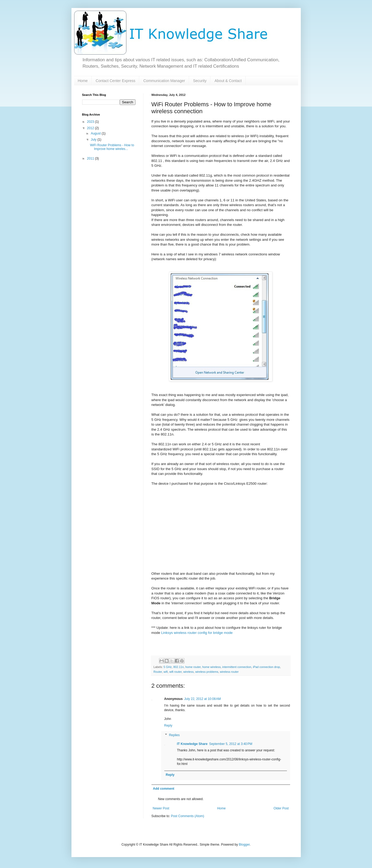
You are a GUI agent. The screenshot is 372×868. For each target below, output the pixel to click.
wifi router (175, 672)
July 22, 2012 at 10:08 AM (203, 699)
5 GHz (168, 667)
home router (193, 667)
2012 (91, 128)
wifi (166, 672)
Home (83, 81)
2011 (91, 158)
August (96, 133)
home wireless (212, 667)
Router (158, 672)
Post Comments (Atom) (188, 816)
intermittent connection (237, 667)
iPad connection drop (266, 667)
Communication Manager (164, 81)
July (94, 140)
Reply (168, 726)
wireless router (229, 672)
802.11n (179, 667)
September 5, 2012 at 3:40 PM (231, 744)
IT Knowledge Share (192, 744)
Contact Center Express (116, 81)
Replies (174, 735)
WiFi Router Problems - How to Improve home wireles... (112, 147)
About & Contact (228, 81)
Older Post (281, 808)
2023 (91, 122)
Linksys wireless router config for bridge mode (197, 633)
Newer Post (161, 808)
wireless (188, 672)
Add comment (164, 789)
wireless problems (207, 672)
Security (200, 81)
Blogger (244, 845)
